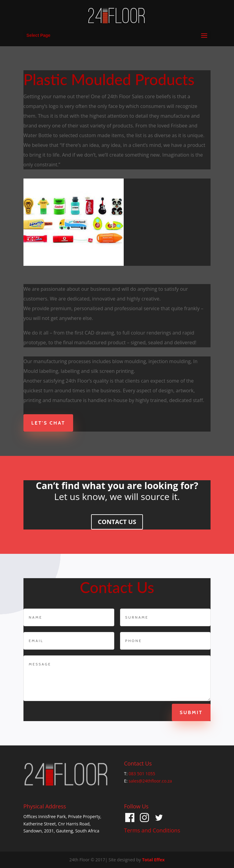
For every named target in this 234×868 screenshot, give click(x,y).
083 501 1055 (142, 774)
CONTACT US (117, 522)
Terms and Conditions (152, 830)
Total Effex (153, 860)
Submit (185, 712)
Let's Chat (48, 423)
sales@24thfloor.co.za (150, 781)
